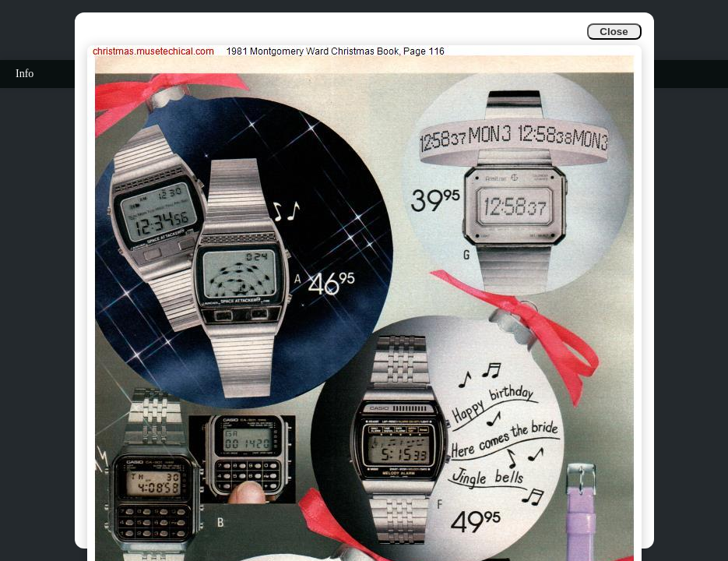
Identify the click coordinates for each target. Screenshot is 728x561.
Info (25, 74)
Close (614, 32)
